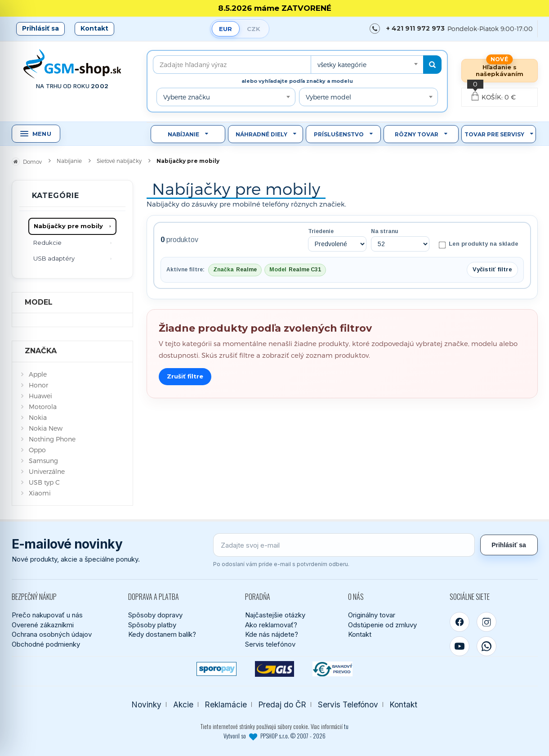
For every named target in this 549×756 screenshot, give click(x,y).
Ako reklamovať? (271, 625)
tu (346, 726)
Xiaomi (40, 493)
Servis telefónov (270, 644)
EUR (225, 29)
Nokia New (46, 428)
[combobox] (367, 65)
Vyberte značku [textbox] (187, 97)
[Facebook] (460, 622)
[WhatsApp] (487, 646)
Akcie (183, 704)
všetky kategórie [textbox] (342, 65)
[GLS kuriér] (274, 669)
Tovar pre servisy (494, 134)
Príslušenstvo (339, 134)
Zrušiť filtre (185, 376)
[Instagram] (487, 622)
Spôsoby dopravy (155, 615)
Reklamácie (226, 704)
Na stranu (385, 231)
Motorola (43, 407)
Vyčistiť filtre (492, 269)
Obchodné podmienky (46, 644)
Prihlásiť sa (40, 28)
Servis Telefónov (348, 704)
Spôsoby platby (152, 625)
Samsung (43, 461)
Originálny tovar (372, 615)
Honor (38, 385)
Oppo (37, 450)
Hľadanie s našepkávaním (500, 70)
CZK (254, 29)
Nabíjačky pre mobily (68, 226)
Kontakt (94, 28)
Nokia (38, 417)
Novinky (147, 704)
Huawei (40, 396)
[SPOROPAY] (216, 669)
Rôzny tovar (417, 134)
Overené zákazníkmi (43, 625)
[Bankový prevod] (333, 669)
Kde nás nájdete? (272, 634)
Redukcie (47, 243)
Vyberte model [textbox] (328, 97)
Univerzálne (47, 471)
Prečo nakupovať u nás (47, 615)
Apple (38, 374)
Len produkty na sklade (478, 244)
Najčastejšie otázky (275, 615)
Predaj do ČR (282, 704)
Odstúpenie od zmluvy (382, 625)
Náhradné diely (261, 134)
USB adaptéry (54, 258)
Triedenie (321, 231)
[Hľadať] (432, 65)
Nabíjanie (183, 134)
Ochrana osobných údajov (52, 634)
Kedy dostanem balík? (162, 634)
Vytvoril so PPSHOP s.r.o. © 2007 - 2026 (274, 736)
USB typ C (44, 482)
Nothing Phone (52, 439)
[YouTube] (460, 646)
